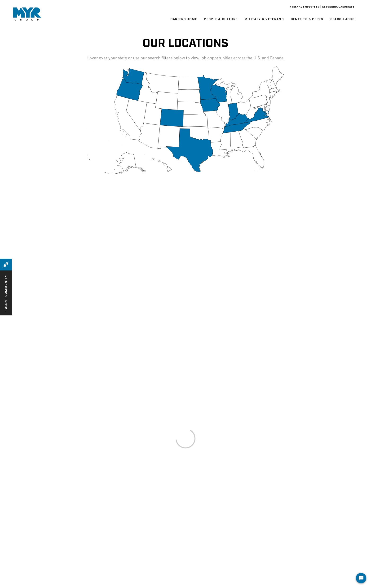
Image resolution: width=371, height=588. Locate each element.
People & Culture (221, 19)
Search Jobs (342, 19)
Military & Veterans (264, 19)
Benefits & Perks (307, 19)
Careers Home (184, 19)
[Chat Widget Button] (361, 578)
